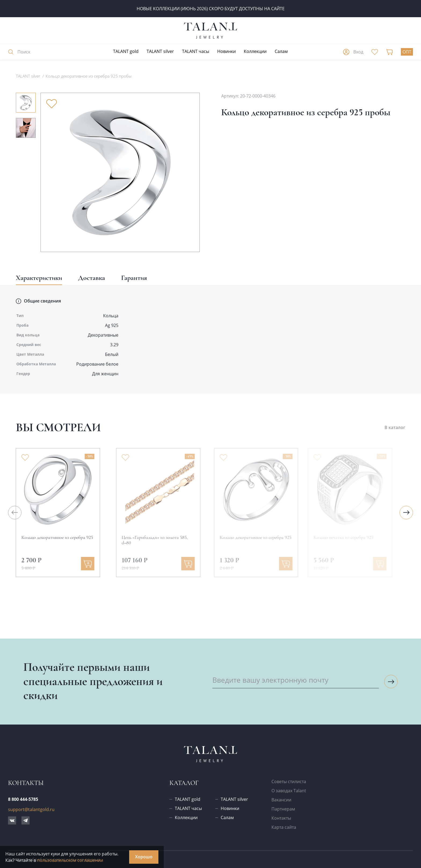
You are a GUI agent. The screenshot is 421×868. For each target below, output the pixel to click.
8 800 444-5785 (23, 799)
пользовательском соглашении (70, 860)
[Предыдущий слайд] (15, 513)
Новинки (226, 51)
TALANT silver (160, 51)
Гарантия (134, 278)
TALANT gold (126, 51)
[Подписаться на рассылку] (391, 682)
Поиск (19, 52)
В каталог (395, 427)
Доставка (92, 278)
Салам (281, 51)
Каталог (184, 783)
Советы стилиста (289, 781)
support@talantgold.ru (31, 809)
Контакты (281, 818)
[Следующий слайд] (406, 513)
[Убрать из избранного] (52, 104)
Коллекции (255, 51)
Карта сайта (284, 827)
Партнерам (283, 809)
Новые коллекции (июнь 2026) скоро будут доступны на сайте (211, 9)
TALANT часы (196, 51)
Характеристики (39, 278)
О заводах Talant (289, 791)
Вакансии (281, 800)
